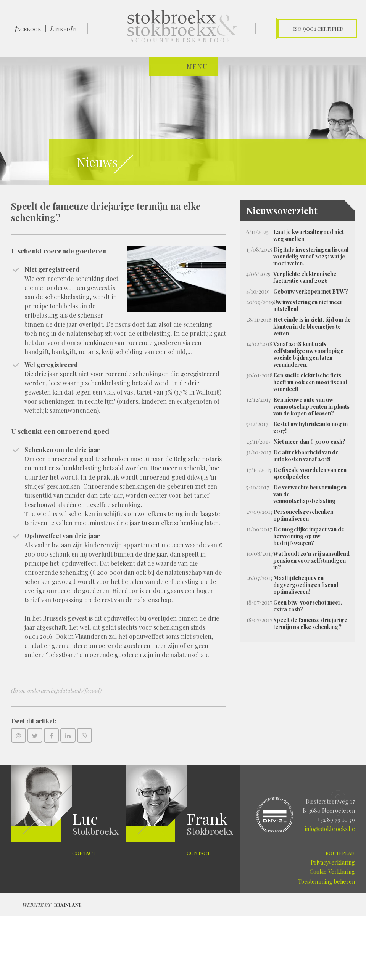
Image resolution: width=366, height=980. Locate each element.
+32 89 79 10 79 (336, 820)
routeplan (340, 853)
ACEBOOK (28, 28)
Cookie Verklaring (332, 871)
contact (84, 853)
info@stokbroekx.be (330, 829)
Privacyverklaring (333, 862)
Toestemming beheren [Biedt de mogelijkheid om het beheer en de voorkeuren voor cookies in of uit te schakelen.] (326, 881)
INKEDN (63, 28)
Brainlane (68, 905)
